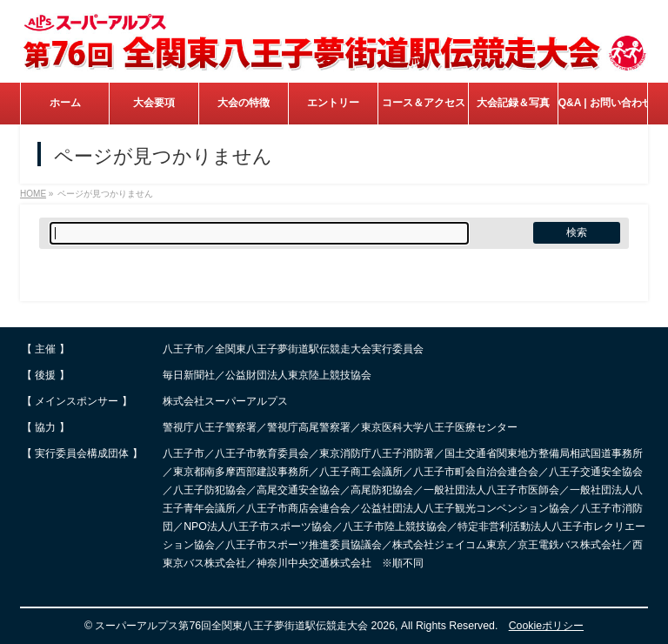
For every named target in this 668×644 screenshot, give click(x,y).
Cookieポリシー (546, 626)
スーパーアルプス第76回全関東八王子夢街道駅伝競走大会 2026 (245, 626)
